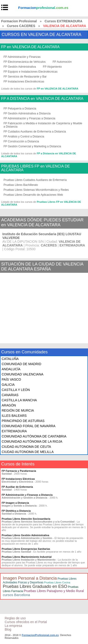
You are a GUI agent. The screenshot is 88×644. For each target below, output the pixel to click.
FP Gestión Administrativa (20, 67)
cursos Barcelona (16, 595)
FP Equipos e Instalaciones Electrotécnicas (31, 72)
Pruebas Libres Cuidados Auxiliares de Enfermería (35, 180)
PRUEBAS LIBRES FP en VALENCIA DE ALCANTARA (36, 168)
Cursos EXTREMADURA (63, 21)
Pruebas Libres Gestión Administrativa (25, 535)
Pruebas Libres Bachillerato (21, 185)
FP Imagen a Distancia (15, 503)
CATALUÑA (10, 359)
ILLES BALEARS (14, 416)
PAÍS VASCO (11, 379)
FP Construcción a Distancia (21, 141)
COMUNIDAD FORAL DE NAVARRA (29, 426)
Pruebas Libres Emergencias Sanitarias (26, 549)
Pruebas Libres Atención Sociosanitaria (26, 519)
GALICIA (8, 385)
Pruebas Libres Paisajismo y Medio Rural (54, 591)
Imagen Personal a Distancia (30, 578)
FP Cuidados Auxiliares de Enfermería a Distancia (35, 132)
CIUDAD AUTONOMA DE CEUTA (26, 447)
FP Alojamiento (52, 67)
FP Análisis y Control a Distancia (24, 137)
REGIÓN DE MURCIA (18, 410)
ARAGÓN (9, 405)
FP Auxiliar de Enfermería (17, 487)
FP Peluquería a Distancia (20, 109)
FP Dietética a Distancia (16, 511)
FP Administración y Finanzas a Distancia (29, 118)
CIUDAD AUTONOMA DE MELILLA (28, 452)
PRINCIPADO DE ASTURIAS (23, 421)
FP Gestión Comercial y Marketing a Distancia (32, 146)
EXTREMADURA (14, 431)
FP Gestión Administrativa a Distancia (27, 113)
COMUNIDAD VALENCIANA (23, 374)
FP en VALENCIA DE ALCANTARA (30, 47)
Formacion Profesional (19, 21)
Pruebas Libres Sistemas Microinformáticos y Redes (36, 190)
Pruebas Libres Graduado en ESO (35, 586)
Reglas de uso (15, 618)
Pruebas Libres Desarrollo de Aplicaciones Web (33, 195)
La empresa (13, 626)
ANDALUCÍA (11, 369)
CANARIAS (10, 395)
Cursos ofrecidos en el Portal (26, 622)
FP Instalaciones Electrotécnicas (24, 82)
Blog (8, 629)
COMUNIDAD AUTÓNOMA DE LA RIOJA (32, 441)
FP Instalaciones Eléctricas (18, 479)
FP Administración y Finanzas (22, 57)
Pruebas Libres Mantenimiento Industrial (27, 557)
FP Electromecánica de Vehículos (25, 62)
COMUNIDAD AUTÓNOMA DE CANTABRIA (34, 436)
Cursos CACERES (21, 26)
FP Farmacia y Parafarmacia (19, 471)
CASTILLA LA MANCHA (19, 400)
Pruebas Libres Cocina (57, 582)
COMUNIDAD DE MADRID (21, 364)
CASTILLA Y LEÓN (16, 390)
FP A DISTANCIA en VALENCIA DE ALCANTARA (42, 99)
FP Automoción (62, 62)
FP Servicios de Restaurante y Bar (25, 77)
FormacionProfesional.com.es (40, 635)
